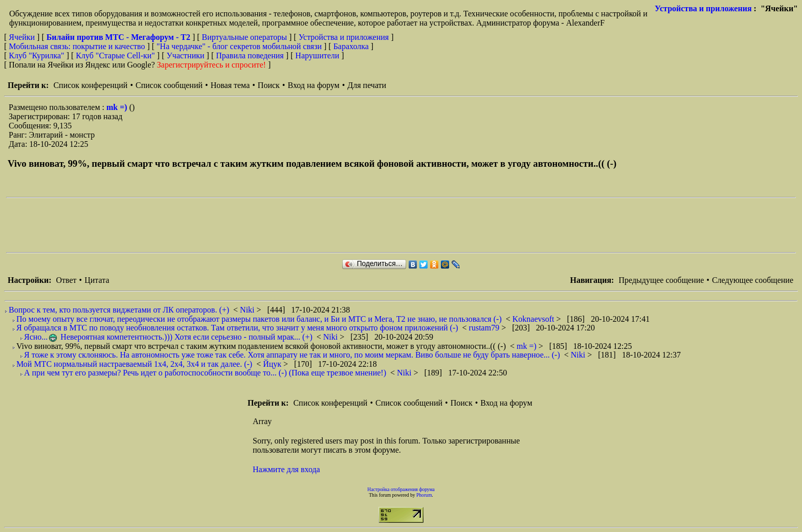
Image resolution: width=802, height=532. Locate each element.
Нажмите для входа (286, 469)
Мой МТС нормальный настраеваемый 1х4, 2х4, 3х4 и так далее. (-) (134, 364)
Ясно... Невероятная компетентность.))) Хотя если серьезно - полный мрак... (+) (168, 337)
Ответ (66, 280)
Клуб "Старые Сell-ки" (115, 56)
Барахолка (351, 46)
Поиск (269, 85)
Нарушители (317, 56)
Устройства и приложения (703, 8)
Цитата (97, 280)
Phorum (424, 495)
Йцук (273, 364)
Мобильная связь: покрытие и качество (77, 46)
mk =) (118, 107)
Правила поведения (250, 56)
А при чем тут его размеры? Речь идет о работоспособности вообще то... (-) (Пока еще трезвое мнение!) (205, 373)
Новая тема (230, 85)
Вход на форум (313, 85)
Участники (186, 56)
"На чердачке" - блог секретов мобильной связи (239, 46)
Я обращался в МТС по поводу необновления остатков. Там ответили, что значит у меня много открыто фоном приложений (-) (237, 328)
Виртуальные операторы (244, 37)
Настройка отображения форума (401, 489)
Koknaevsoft (534, 319)
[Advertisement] (192, 225)
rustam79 (485, 328)
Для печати (367, 85)
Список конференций (90, 85)
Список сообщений (169, 85)
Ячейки (23, 37)
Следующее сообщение (753, 280)
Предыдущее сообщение (661, 280)
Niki (248, 310)
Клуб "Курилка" (36, 56)
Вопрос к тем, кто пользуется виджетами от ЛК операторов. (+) (119, 310)
